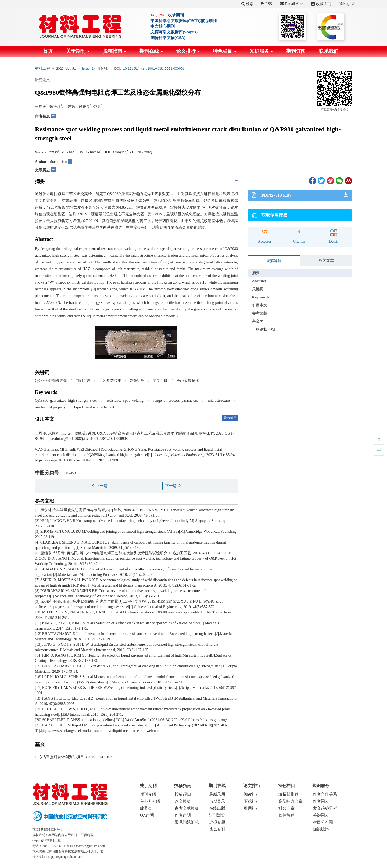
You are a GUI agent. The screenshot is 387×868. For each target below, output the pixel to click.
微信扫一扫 (266, 329)
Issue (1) (88, 68)
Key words (261, 297)
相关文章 (326, 260)
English (347, 4)
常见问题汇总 (187, 822)
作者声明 (183, 815)
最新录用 (217, 794)
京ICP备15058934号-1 (47, 830)
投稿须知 (183, 794)
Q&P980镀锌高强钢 (51, 381)
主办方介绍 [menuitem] (150, 801)
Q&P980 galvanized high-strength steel (66, 401)
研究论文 (42, 80)
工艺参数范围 (110, 381)
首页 (48, 51)
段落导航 (274, 261)
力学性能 (160, 381)
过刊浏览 (217, 815)
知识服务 (261, 51)
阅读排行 (252, 794)
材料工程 (42, 68)
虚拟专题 (217, 822)
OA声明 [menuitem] (147, 815)
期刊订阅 (296, 51)
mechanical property (50, 407)
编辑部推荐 (289, 794)
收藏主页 (321, 4)
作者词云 (321, 801)
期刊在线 (151, 51)
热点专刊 (217, 829)
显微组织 (137, 381)
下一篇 (173, 486)
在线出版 (217, 808)
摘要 (256, 273)
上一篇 (100, 486)
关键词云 (321, 815)
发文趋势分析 (325, 808)
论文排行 (188, 51)
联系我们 (329, 51)
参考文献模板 (187, 808)
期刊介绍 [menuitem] (148, 794)
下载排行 (252, 801)
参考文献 (260, 313)
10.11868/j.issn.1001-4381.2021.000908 (154, 68)
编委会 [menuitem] (146, 808)
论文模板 (183, 801)
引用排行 (252, 808)
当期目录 (217, 801)
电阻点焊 (83, 381)
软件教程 (286, 815)
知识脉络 (321, 829)
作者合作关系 (325, 794)
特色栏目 (225, 51)
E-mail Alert (292, 4)
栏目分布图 (323, 822)
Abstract (259, 281)
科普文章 (286, 808)
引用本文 (260, 305)
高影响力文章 (291, 801)
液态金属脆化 (188, 381)
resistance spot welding (125, 401)
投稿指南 (115, 51)
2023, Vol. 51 (66, 68)
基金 (256, 321)
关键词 (258, 289)
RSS (267, 4)
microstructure (219, 401)
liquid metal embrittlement (94, 407)
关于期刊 (78, 51)
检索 (247, 4)
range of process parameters (176, 401)
